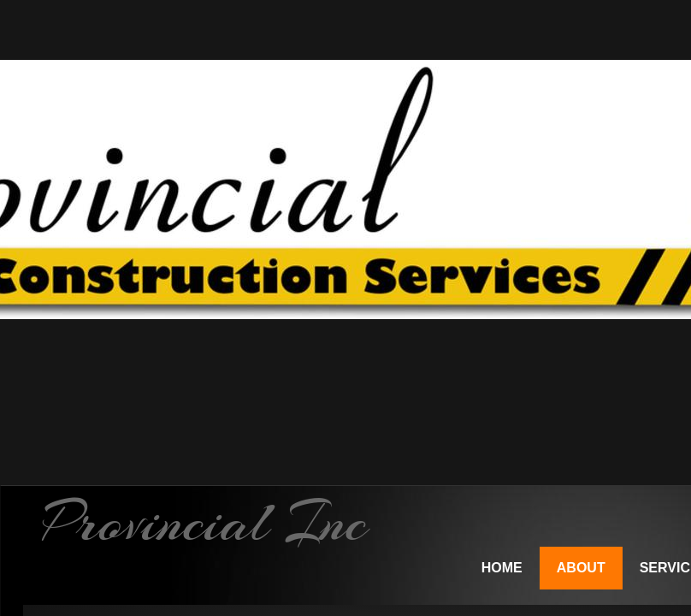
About (581, 568)
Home (502, 568)
